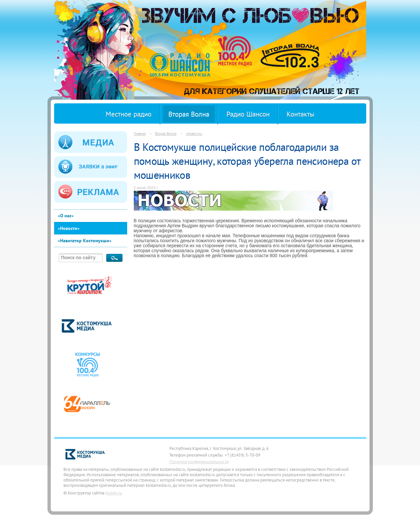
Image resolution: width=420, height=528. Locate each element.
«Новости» (69, 228)
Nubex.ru (114, 493)
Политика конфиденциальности (199, 462)
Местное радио (128, 114)
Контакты (300, 114)
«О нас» (66, 216)
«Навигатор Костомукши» (85, 241)
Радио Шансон (248, 114)
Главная (140, 133)
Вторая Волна (189, 114)
